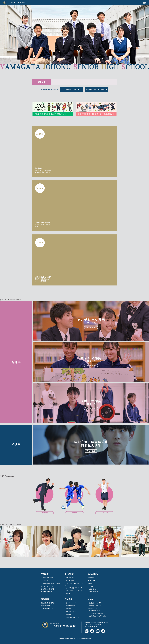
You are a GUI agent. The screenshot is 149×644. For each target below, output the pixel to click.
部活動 (91, 586)
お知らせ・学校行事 (95, 603)
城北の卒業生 (46, 606)
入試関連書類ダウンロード (74, 617)
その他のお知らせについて (95, 90)
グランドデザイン (48, 592)
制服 (90, 583)
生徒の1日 (92, 581)
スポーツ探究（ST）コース (74, 591)
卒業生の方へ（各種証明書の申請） (94, 610)
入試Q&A (68, 614)
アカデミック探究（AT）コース (74, 584)
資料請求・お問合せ (95, 606)
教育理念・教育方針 (48, 589)
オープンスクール (71, 603)
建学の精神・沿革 (48, 578)
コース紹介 (69, 574)
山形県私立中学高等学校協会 (98, 616)
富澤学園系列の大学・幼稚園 (51, 583)
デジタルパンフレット (49, 586)
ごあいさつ (46, 581)
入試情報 (68, 599)
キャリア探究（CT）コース (74, 588)
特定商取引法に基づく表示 (97, 613)
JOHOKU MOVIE (94, 592)
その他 (91, 599)
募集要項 (68, 609)
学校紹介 (45, 574)
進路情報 (45, 599)
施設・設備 (92, 589)
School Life (93, 574)
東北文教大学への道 (48, 609)
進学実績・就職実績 (48, 603)
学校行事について (70, 90)
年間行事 (92, 578)
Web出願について (71, 612)
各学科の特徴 (70, 581)
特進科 (68, 594)
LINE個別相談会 (70, 606)
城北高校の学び (70, 578)
